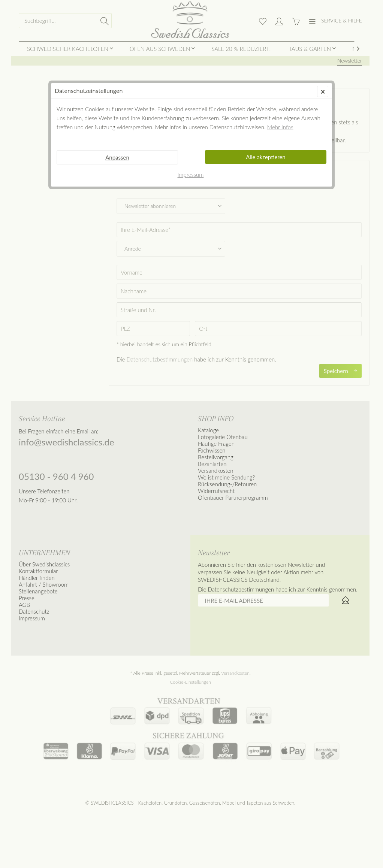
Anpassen (117, 157)
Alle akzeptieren (266, 157)
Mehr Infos (280, 127)
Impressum (191, 175)
